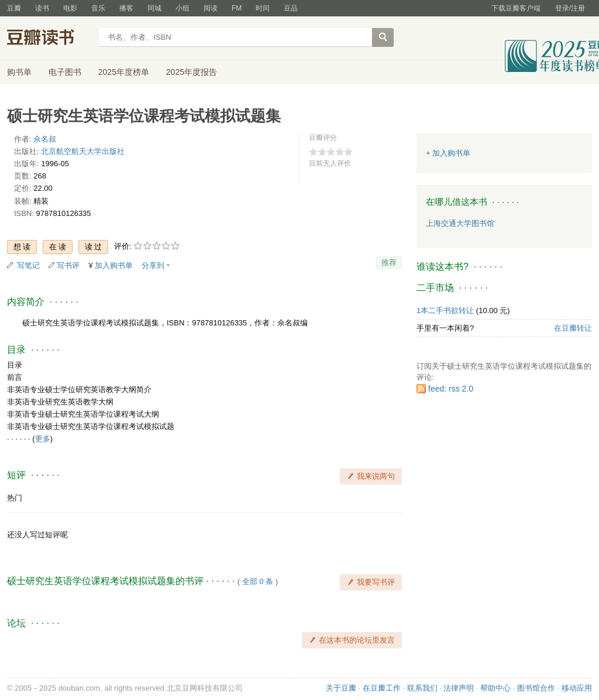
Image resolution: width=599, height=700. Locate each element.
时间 (263, 8)
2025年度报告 (192, 72)
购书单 (19, 72)
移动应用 (577, 688)
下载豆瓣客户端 (516, 8)
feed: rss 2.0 (451, 389)
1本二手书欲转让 (445, 310)
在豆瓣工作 (382, 688)
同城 (154, 8)
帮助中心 (495, 688)
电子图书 (65, 72)
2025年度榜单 (124, 72)
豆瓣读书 (49, 39)
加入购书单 (114, 265)
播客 (126, 8)
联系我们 (422, 688)
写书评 (68, 265)
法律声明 (459, 688)
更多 (43, 439)
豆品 (291, 8)
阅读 (211, 8)
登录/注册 (570, 8)
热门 (15, 498)
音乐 (98, 8)
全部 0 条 (258, 581)
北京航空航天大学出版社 (83, 151)
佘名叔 (45, 139)
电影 (70, 8)
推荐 (389, 262)
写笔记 (28, 265)
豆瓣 (14, 8)
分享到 (153, 265)
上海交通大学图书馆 (460, 223)
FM (237, 8)
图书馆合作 (536, 688)
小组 (183, 8)
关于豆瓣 (341, 688)
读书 (42, 8)
